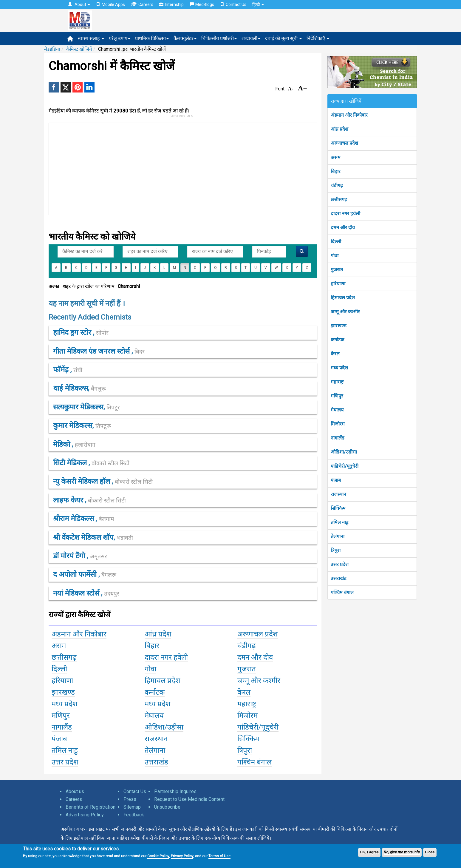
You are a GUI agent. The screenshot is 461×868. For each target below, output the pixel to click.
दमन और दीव (343, 228)
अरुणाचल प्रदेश (344, 143)
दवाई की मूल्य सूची (283, 38)
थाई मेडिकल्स (71, 388)
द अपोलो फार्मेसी (76, 574)
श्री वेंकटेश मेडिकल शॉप (83, 537)
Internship (171, 4)
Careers (142, 4)
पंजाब (336, 480)
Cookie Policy (158, 856)
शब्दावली (251, 38)
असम (336, 157)
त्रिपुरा (336, 550)
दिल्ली (336, 242)
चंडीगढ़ (337, 185)
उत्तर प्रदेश (340, 564)
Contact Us (233, 4)
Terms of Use (219, 856)
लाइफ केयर (69, 500)
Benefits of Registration (91, 807)
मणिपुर (337, 396)
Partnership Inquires (175, 791)
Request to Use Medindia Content (189, 799)
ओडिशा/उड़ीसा (344, 452)
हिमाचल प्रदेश (343, 298)
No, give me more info (402, 852)
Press (130, 799)
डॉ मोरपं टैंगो (70, 556)
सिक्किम (338, 508)
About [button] (79, 4)
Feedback (134, 815)
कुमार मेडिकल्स (73, 425)
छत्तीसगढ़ (339, 199)
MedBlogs (202, 4)
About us (75, 791)
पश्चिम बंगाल (342, 592)
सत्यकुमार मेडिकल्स (78, 407)
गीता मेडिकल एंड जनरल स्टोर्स (92, 351)
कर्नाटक (337, 340)
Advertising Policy (85, 815)
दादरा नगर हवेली (345, 213)
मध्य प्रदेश (339, 368)
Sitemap (132, 807)
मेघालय (337, 410)
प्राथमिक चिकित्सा (152, 38)
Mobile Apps (110, 4)
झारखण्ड (339, 326)
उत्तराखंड (339, 578)
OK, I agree (369, 852)
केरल (335, 354)
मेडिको (62, 444)
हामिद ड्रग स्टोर (73, 332)
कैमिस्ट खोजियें (79, 49)
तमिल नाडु (340, 522)
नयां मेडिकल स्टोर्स (77, 593)
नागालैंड (338, 438)
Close (430, 852)
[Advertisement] (180, 168)
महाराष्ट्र (337, 382)
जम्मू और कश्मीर (345, 312)
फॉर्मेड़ (62, 370)
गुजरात (337, 270)
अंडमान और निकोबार (349, 115)
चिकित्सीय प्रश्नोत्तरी (219, 38)
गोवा (335, 256)
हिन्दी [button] (258, 4)
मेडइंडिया (52, 49)
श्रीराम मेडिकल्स (74, 519)
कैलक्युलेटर (185, 38)
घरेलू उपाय (120, 38)
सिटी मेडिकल (71, 463)
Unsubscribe (167, 807)
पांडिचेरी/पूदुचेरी (345, 466)
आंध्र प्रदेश (339, 129)
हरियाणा (338, 284)
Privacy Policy (182, 856)
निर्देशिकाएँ (318, 38)
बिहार (336, 171)
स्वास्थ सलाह (91, 38)
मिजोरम (338, 424)
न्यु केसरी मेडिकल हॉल (82, 481)
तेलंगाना (338, 536)
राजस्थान (338, 494)
